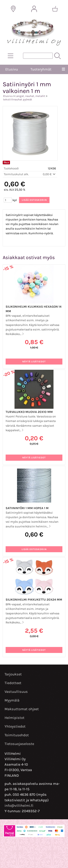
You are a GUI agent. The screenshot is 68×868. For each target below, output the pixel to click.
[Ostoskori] (55, 9)
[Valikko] (63, 69)
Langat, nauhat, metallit (30, 96)
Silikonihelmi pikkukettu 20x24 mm (34, 600)
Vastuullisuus (16, 692)
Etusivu (12, 69)
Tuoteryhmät (41, 69)
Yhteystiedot (15, 726)
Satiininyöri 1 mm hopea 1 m (27, 508)
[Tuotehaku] (38, 56)
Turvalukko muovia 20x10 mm (29, 412)
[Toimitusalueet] (13, 9)
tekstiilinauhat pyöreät (18, 99)
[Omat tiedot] (34, 9)
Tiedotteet (13, 683)
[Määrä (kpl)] (8, 200)
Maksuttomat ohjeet (22, 709)
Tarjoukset (13, 674)
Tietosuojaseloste (19, 744)
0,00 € (49, 174)
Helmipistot (15, 718)
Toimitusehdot (17, 735)
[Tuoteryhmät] (11, 56)
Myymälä (12, 700)
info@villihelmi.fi (19, 806)
